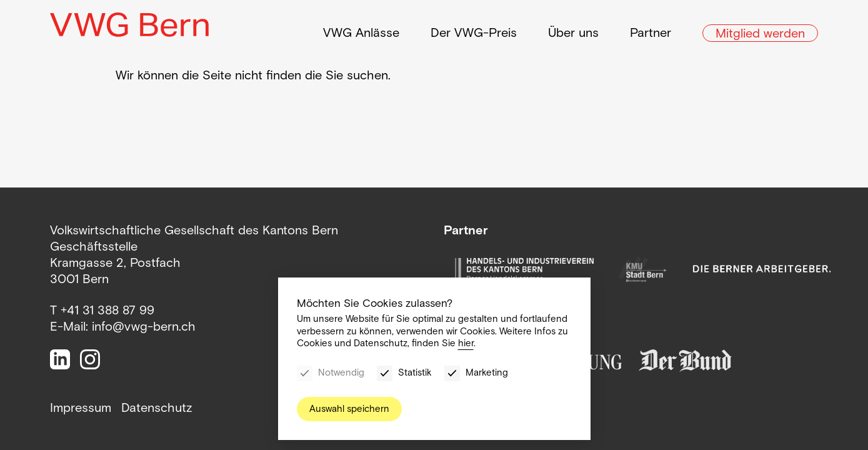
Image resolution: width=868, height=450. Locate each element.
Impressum (81, 407)
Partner (651, 29)
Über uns (573, 29)
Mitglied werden (760, 29)
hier (466, 343)
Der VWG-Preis (474, 29)
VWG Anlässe (361, 29)
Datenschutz (157, 407)
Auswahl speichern (349, 409)
